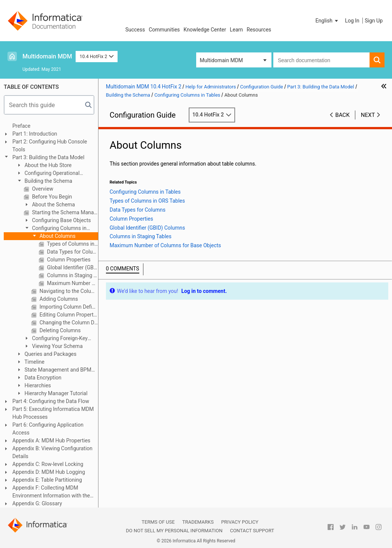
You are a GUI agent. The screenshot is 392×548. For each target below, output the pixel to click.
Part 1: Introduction (35, 134)
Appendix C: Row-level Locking (48, 464)
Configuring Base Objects (61, 220)
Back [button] (343, 115)
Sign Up (374, 21)
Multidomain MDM (47, 56)
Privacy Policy (240, 522)
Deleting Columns (59, 330)
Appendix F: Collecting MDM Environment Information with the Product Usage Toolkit (51, 492)
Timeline (34, 362)
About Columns (57, 236)
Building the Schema (48, 181)
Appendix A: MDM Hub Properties (51, 440)
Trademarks (198, 522)
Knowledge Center (205, 30)
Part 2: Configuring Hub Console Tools (50, 146)
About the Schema (53, 205)
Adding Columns (58, 299)
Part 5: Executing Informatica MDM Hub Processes (53, 413)
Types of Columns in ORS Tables (72, 244)
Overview (42, 189)
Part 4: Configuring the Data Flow (51, 401)
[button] (328, 21)
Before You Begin (51, 197)
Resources (259, 30)
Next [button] (368, 115)
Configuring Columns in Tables (55, 229)
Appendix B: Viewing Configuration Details (52, 452)
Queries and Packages (50, 354)
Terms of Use (158, 522)
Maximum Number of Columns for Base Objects (72, 283)
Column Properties (68, 260)
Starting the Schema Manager (64, 212)
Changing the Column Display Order (68, 323)
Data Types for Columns (72, 252)
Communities (164, 30)
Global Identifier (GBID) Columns (72, 267)
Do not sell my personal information (174, 531)
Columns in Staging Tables (72, 275)
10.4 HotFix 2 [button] (96, 56)
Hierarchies (37, 385)
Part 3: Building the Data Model (48, 157)
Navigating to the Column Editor (68, 291)
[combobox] (321, 60)
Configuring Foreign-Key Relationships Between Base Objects (57, 339)
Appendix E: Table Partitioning (47, 480)
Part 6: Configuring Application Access (48, 429)
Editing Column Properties (68, 315)
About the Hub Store (47, 165)
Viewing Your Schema (57, 346)
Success (135, 30)
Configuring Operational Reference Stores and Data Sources (48, 174)
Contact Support (252, 531)
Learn (236, 30)
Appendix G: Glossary (37, 503)
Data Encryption (42, 378)
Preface (21, 126)
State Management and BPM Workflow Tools (54, 370)
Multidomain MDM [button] (221, 60)
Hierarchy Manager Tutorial (55, 393)
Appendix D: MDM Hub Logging (49, 472)
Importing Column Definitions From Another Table (68, 307)
